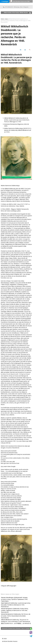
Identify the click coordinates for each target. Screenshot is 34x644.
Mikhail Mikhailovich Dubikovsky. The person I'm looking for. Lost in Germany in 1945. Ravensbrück (16, 621)
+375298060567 (8, 7)
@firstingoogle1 (12, 586)
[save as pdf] (30, 50)
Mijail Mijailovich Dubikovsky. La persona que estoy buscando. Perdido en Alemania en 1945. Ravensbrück (16, 605)
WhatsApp (17, 7)
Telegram (26, 7)
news (6, 19)
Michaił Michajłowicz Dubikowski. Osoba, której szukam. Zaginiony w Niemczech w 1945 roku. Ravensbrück (15, 610)
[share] (20, 50)
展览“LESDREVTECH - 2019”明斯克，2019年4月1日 (16, 623)
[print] (25, 50)
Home (2, 19)
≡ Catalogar (5, 1)
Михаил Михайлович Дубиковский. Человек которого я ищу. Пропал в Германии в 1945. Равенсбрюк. (14, 599)
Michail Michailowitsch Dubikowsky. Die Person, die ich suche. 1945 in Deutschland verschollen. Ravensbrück (16, 616)
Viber (21, 7)
